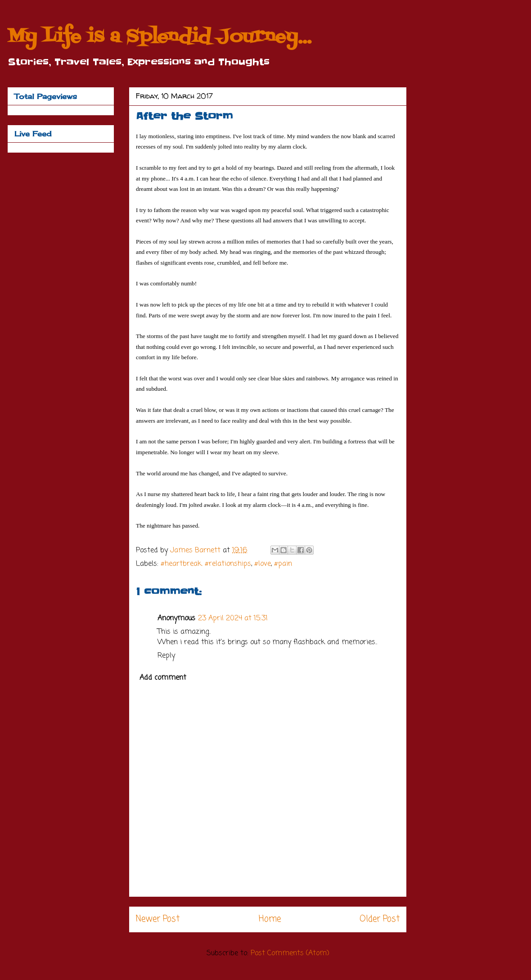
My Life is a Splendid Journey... (159, 37)
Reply (166, 656)
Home (270, 919)
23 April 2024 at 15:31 (233, 619)
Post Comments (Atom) (290, 953)
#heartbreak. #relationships (206, 564)
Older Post (380, 919)
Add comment (163, 678)
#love (263, 564)
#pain (283, 564)
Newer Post (158, 919)
